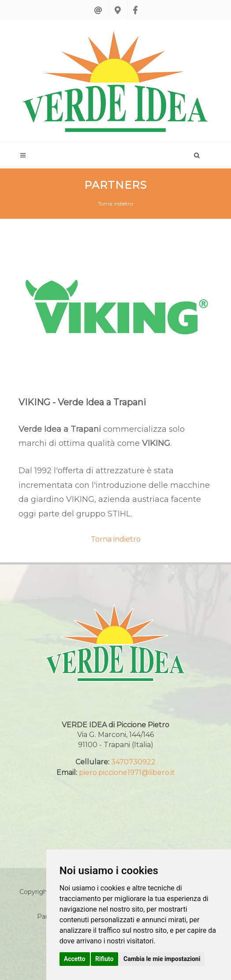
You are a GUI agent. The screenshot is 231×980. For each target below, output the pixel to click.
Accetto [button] (75, 959)
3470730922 (133, 762)
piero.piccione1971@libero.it (127, 772)
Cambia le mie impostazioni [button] (162, 959)
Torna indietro (115, 204)
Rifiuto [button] (104, 959)
